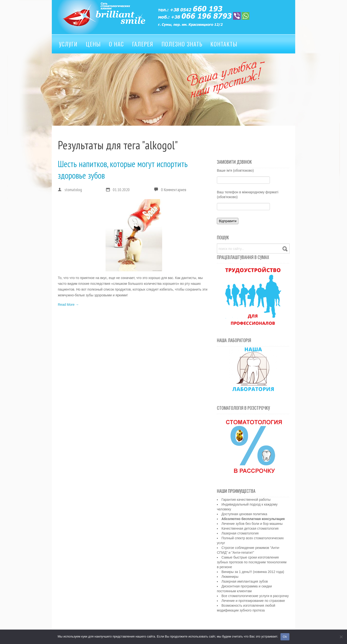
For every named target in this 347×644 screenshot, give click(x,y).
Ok (285, 637)
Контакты (224, 44)
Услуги (68, 44)
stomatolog (70, 190)
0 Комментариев (174, 190)
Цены (93, 44)
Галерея (143, 44)
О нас (116, 44)
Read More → (68, 305)
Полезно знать (182, 44)
